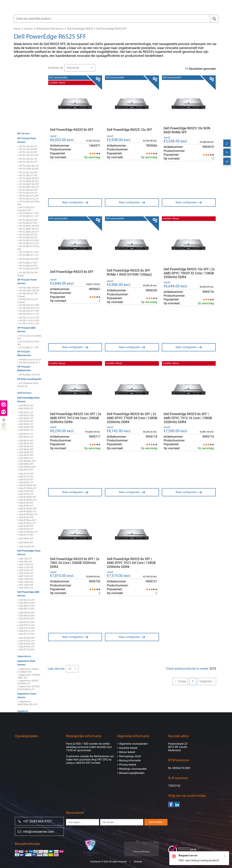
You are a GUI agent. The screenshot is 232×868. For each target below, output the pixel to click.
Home (17, 29)
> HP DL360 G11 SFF (28, 213)
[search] (214, 19)
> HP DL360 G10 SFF (28, 196)
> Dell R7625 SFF (26, 644)
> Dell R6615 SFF (26, 606)
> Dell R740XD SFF (27, 509)
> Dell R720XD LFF (27, 488)
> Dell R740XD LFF (27, 511)
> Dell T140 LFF (25, 565)
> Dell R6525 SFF (26, 613)
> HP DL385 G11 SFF (28, 347)
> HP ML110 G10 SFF (28, 321)
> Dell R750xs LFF (27, 523)
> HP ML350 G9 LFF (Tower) (28, 301)
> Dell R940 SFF (25, 543)
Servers (29, 29)
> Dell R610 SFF (25, 441)
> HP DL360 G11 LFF (28, 216)
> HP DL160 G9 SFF (27, 152)
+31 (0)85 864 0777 (35, 821)
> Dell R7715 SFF (26, 634)
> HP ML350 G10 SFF (28, 305)
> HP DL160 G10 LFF (28, 155)
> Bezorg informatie (129, 760)
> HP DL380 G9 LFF (27, 238)
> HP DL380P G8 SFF (28, 226)
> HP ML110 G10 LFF (28, 318)
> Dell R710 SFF (25, 474)
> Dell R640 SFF (25, 450)
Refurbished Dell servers (50, 29)
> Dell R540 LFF (25, 437)
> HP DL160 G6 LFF (27, 146)
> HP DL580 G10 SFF (28, 269)
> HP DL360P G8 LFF (28, 187)
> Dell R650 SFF (25, 455)
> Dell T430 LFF (25, 573)
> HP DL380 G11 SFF (28, 252)
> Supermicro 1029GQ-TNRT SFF (29, 676)
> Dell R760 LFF (25, 529)
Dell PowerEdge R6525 (80, 29)
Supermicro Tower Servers (27, 696)
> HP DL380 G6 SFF (27, 220)
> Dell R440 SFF (25, 427)
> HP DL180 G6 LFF (27, 159)
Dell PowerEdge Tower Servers (29, 553)
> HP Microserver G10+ (29, 360)
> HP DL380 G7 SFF (27, 223)
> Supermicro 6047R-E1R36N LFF (28, 682)
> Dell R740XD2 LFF (28, 514)
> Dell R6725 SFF (26, 618)
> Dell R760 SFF (25, 526)
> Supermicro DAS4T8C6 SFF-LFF (27, 703)
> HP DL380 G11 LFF (28, 255)
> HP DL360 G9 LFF (27, 193)
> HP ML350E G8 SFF (28, 288)
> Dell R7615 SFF (26, 628)
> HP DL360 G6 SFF (27, 173)
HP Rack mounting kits (29, 379)
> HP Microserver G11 (29, 363)
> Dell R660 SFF (25, 464)
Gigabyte (23, 711)
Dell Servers (24, 393)
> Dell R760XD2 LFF (28, 532)
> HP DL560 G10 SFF (28, 259)
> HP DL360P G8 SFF (28, 184)
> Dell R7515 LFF (26, 625)
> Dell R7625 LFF (26, 647)
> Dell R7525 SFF (26, 638)
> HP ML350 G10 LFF (28, 308)
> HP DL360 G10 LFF (28, 199)
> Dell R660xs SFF (27, 467)
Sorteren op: (56, 68)
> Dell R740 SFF (25, 503)
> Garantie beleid (127, 748)
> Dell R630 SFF (25, 447)
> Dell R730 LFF (25, 494)
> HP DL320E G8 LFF (28, 166)
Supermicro (24, 656)
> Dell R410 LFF (25, 412)
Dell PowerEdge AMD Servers (28, 594)
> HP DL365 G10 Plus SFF (28, 343)
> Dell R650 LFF (25, 458)
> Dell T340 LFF (25, 570)
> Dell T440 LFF (25, 576)
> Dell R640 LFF (25, 452)
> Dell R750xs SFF (27, 520)
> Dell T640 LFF (25, 588)
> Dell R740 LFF (25, 506)
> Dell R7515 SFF (26, 622)
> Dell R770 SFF (25, 535)
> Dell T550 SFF (25, 582)
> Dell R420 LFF (25, 418)
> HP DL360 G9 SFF (27, 190)
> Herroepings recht (129, 756)
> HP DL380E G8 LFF (28, 232)
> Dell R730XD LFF (27, 500)
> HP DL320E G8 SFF (28, 169)
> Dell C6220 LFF (26, 547)
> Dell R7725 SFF (26, 650)
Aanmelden (156, 822)
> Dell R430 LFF (25, 424)
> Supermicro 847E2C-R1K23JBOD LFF (29, 688)
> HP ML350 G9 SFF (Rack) (28, 274)
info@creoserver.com (36, 831)
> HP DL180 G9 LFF (27, 162)
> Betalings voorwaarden (132, 769)
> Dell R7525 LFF (26, 641)
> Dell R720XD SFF (27, 485)
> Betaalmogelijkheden (131, 773)
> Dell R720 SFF (25, 480)
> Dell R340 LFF (25, 409)
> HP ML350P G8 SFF (28, 291)
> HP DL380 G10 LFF (28, 243)
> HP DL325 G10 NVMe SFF (29, 337)
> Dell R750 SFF (25, 517)
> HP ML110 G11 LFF (28, 324)
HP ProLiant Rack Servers (27, 140)
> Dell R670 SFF (25, 470)
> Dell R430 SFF (25, 421)
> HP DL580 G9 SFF (27, 266)
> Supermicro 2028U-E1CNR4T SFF (28, 670)
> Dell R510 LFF (25, 434)
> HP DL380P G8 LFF (28, 229)
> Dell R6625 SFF (26, 616)
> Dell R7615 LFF (26, 631)
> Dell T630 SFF (25, 585)
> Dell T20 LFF (25, 559)
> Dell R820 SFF (25, 539)
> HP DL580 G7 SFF (27, 263)
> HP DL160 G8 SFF (27, 149)
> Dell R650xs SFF (27, 461)
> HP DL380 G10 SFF (28, 240)
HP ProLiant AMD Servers (26, 330)
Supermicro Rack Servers (26, 663)
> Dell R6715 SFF (26, 609)
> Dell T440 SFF (25, 579)
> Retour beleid (126, 752)
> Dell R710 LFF (25, 477)
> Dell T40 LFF (25, 562)
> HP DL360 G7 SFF (27, 176)
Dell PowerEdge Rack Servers (28, 400)
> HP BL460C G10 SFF (29, 375)
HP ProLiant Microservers (24, 354)
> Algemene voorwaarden (132, 744)
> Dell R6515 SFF (26, 603)
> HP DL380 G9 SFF (27, 235)
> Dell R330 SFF (25, 406)
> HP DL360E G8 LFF (28, 181)
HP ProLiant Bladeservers (24, 369)
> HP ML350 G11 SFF (28, 311)
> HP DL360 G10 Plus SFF (28, 203)
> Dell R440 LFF (25, 430)
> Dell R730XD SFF (27, 497)
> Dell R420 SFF (25, 415)
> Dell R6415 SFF (26, 600)
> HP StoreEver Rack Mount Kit (28, 385)
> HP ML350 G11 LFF (28, 314)
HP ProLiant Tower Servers (27, 282)
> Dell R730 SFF (25, 491)
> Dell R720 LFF (25, 482)
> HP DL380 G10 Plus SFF (28, 248)
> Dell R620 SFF (25, 444)
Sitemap (138, 862)
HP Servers (24, 134)
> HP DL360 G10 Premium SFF (26, 209)
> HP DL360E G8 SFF (28, 178)
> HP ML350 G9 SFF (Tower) (28, 295)
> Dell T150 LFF (25, 567)
